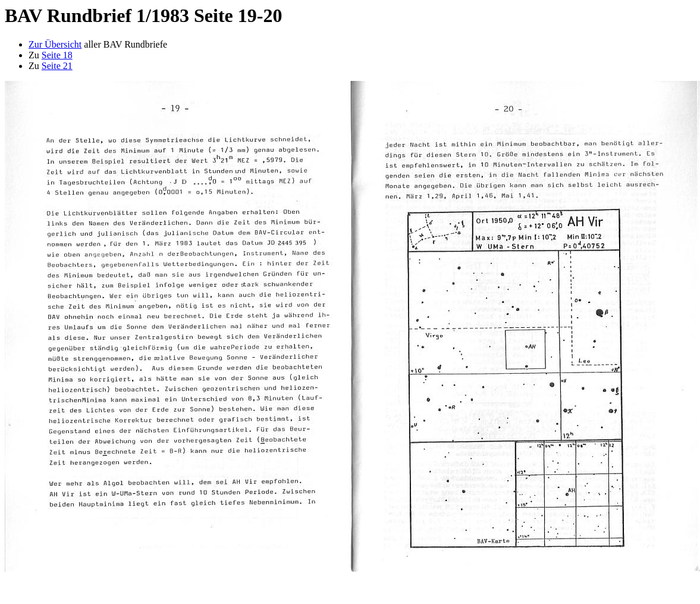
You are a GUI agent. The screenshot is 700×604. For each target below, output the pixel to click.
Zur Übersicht (55, 44)
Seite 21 (57, 66)
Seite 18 (57, 55)
